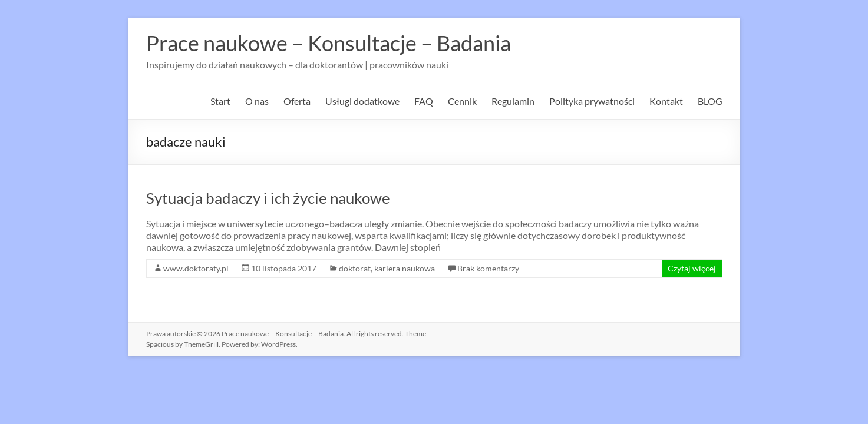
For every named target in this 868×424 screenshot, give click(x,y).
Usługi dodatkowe (362, 101)
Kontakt (666, 101)
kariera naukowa (405, 268)
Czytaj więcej (692, 268)
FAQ (424, 101)
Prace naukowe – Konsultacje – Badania (329, 43)
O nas (257, 101)
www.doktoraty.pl (196, 268)
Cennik (462, 101)
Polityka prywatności (592, 101)
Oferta (297, 101)
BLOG (710, 101)
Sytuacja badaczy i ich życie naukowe (268, 198)
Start (220, 101)
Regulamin (513, 101)
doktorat (355, 268)
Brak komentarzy (488, 268)
